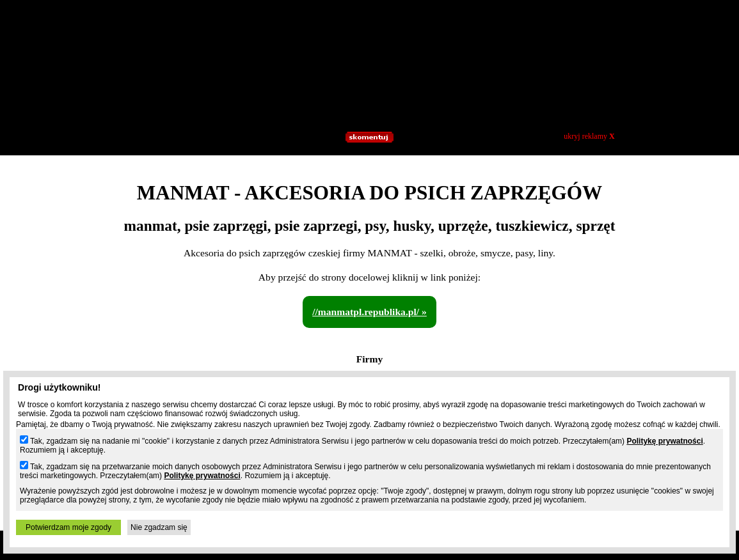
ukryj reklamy (589, 136)
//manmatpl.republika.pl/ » (369, 312)
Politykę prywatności (664, 441)
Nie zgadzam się (159, 527)
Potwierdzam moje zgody (68, 527)
